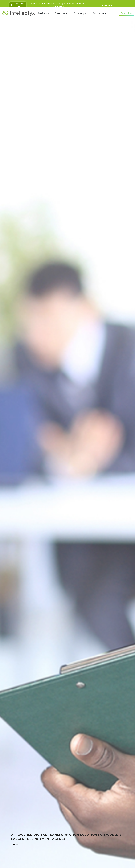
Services (43, 13)
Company (80, 13)
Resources (99, 13)
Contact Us (126, 13)
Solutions (61, 13)
